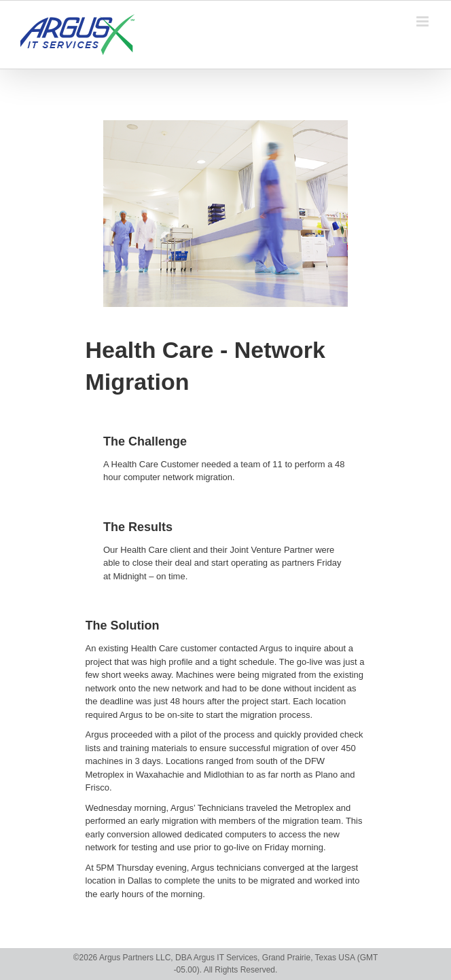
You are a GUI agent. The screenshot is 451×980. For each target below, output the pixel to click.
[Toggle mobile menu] (423, 21)
